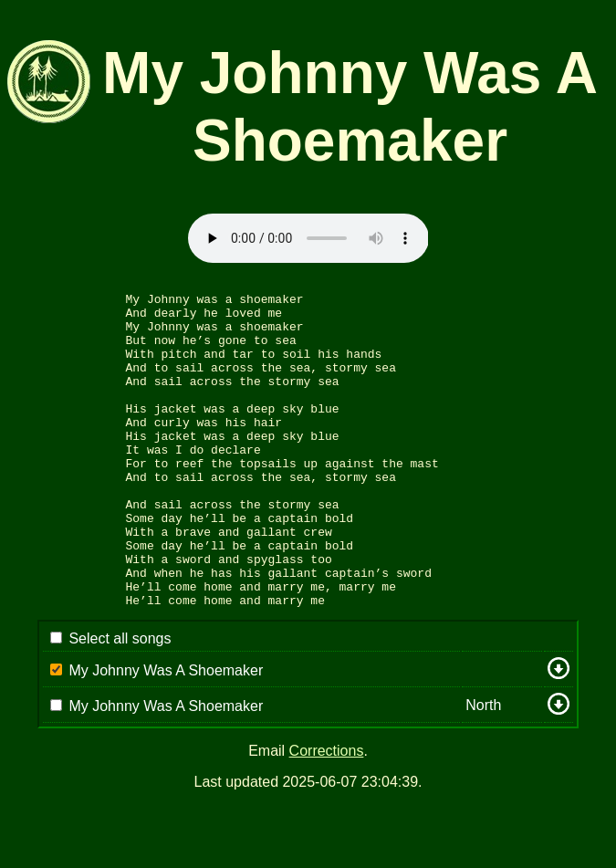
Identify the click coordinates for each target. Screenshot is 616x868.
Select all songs (120, 701)
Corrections (327, 814)
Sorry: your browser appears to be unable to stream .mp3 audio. (308, 238)
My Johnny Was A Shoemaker (166, 733)
